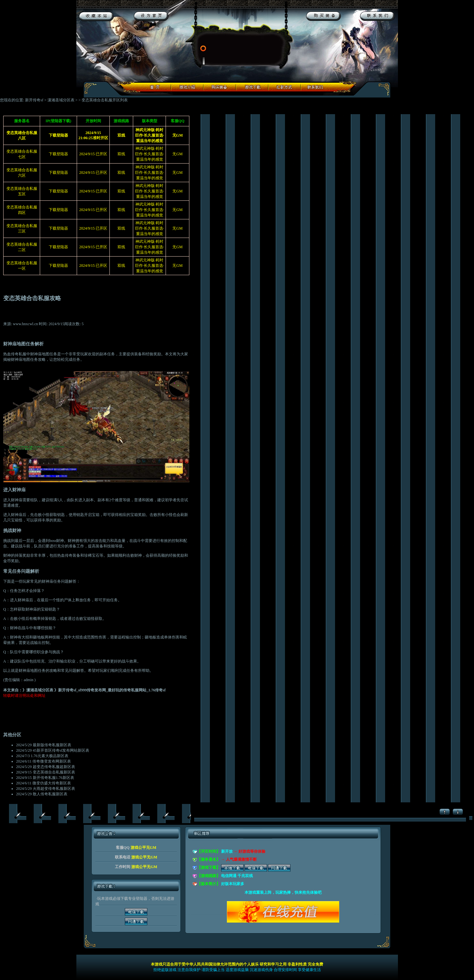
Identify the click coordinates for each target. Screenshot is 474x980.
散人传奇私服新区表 (50, 794)
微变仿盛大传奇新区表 (52, 783)
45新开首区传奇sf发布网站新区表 (61, 750)
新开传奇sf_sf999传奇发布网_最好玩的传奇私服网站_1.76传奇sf (112, 690)
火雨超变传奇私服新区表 (54, 789)
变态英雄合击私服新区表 (54, 772)
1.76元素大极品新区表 (50, 756)
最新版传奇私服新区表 (52, 745)
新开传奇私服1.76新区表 (53, 778)
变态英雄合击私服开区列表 (105, 100)
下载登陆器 (58, 154)
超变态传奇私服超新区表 (54, 767)
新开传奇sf (34, 100)
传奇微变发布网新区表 (52, 761)
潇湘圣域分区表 (61, 100)
